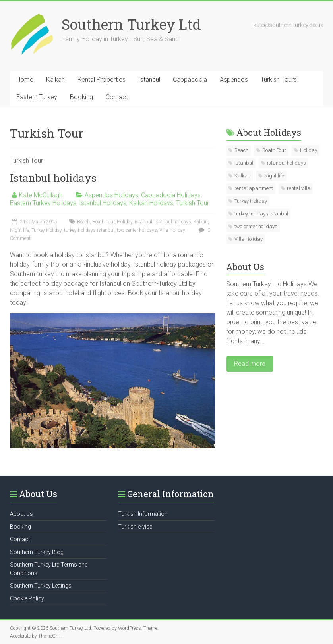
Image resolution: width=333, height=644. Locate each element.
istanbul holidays (173, 222)
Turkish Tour (193, 203)
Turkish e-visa (135, 527)
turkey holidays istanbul (89, 230)
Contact (117, 97)
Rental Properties (102, 80)
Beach (83, 222)
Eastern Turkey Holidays (43, 203)
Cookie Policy (27, 598)
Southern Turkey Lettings (41, 586)
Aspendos (234, 80)
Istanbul (149, 80)
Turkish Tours (279, 80)
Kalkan (55, 80)
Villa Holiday (172, 230)
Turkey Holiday (46, 230)
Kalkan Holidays (151, 203)
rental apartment (254, 188)
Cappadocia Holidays (171, 195)
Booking (81, 97)
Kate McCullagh (41, 195)
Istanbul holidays (53, 178)
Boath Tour (103, 222)
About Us (245, 267)
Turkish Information (143, 514)
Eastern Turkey (37, 97)
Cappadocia (190, 80)
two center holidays (137, 230)
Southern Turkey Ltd (131, 24)
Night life (19, 230)
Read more (250, 364)
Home (25, 80)
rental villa (299, 188)
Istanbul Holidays (103, 203)
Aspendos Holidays (111, 195)
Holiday (125, 222)
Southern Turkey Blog (37, 552)
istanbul (143, 222)
